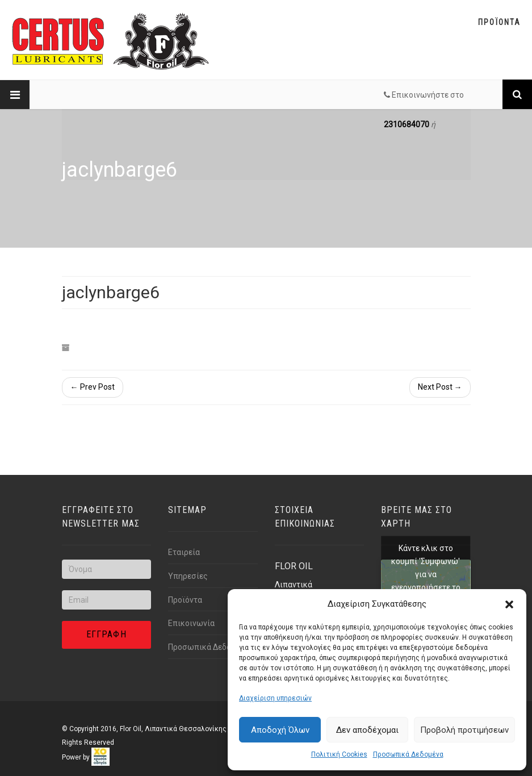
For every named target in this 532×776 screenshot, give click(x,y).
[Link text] (517, 94)
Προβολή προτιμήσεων (464, 730)
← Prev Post (93, 387)
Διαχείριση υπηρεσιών (275, 698)
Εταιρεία (184, 552)
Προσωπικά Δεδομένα (408, 754)
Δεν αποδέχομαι (367, 730)
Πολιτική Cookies (339, 754)
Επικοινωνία (191, 623)
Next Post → (440, 387)
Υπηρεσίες (188, 576)
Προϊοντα (499, 22)
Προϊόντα (185, 600)
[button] (509, 604)
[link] (100, 757)
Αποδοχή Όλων (280, 730)
